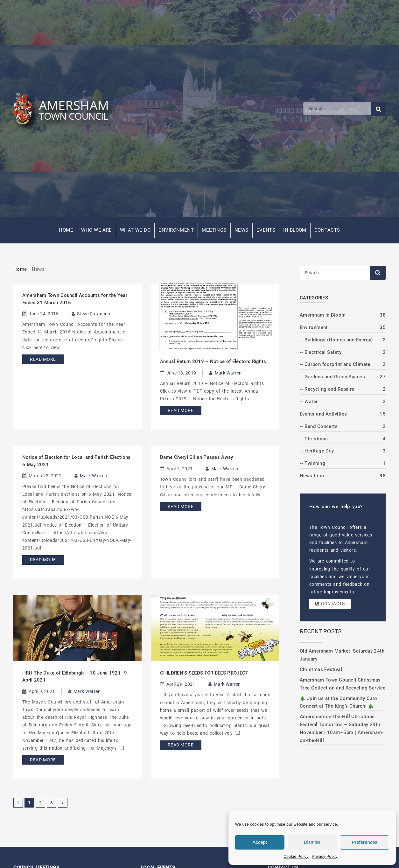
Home (66, 230)
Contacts (327, 230)
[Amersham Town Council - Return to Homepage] (64, 108)
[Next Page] (63, 803)
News (241, 230)
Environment (176, 230)
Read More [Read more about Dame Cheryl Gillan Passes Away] (181, 507)
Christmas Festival (321, 669)
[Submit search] (378, 109)
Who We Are (97, 230)
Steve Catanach (94, 314)
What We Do (135, 230)
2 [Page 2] (40, 803)
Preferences (364, 842)
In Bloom (295, 230)
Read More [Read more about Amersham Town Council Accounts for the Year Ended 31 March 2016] (43, 359)
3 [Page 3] (52, 803)
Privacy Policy (325, 857)
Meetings (214, 230)
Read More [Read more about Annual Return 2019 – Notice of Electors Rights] (181, 410)
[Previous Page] (18, 803)
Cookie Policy (296, 857)
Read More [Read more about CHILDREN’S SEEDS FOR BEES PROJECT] (181, 745)
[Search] (337, 108)
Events (266, 230)
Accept (260, 842)
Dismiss (312, 842)
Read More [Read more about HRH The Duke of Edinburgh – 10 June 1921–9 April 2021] (43, 760)
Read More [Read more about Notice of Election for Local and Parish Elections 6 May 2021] (43, 560)
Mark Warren (228, 373)
